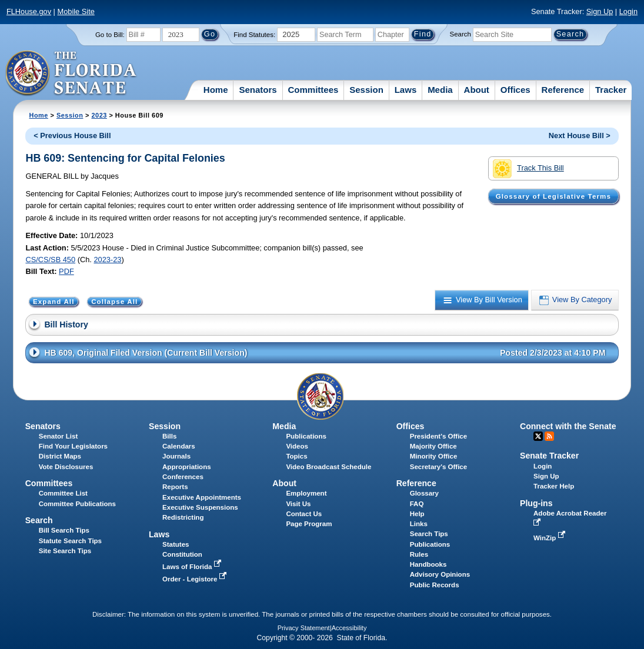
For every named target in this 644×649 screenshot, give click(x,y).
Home (216, 90)
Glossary (424, 493)
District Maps (60, 456)
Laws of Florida (193, 567)
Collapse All (114, 302)
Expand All (54, 302)
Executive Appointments (202, 497)
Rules (419, 554)
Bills (169, 436)
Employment (306, 493)
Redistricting (183, 517)
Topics (296, 456)
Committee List (63, 493)
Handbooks (428, 564)
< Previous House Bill (72, 136)
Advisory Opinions (440, 574)
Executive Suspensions (200, 507)
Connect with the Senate (568, 426)
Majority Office (433, 446)
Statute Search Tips (70, 541)
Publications (306, 436)
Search (461, 34)
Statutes (176, 544)
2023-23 (107, 260)
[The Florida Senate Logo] (71, 73)
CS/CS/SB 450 (50, 260)
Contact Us (304, 514)
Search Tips (429, 534)
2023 (99, 115)
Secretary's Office (438, 467)
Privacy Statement (304, 628)
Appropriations (187, 467)
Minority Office (434, 456)
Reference (563, 90)
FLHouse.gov (29, 11)
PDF (66, 271)
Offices (515, 90)
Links (419, 524)
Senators (258, 90)
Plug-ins (536, 503)
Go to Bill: (110, 35)
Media (440, 90)
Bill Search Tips (64, 530)
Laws (406, 90)
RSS (549, 436)
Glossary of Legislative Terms (553, 196)
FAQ (417, 504)
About (477, 90)
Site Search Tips (65, 551)
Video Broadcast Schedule (328, 467)
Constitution (182, 554)
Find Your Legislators (73, 446)
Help (417, 514)
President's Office (438, 436)
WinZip (550, 538)
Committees (313, 90)
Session (366, 90)
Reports (175, 487)
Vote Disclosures (66, 467)
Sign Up (600, 11)
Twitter (538, 436)
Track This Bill (528, 169)
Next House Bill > (580, 136)
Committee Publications (77, 504)
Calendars (179, 446)
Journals (176, 456)
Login (628, 11)
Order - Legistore (196, 579)
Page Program (309, 524)
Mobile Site (76, 11)
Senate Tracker (549, 456)
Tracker (611, 90)
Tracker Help (554, 486)
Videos (297, 446)
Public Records (435, 585)
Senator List (59, 436)
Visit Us (298, 504)
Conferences (183, 477)
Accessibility (349, 628)
